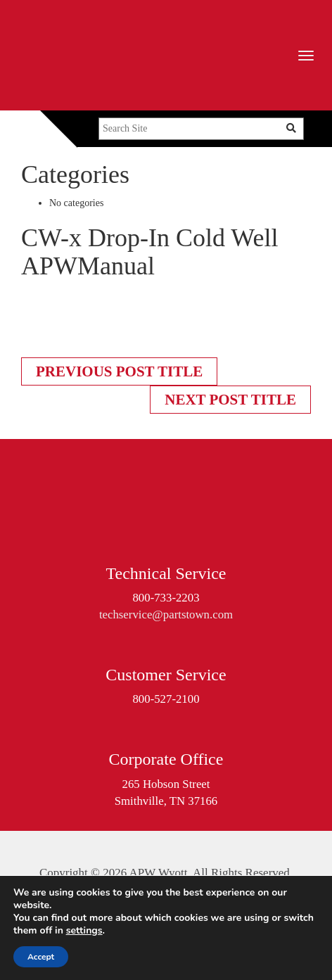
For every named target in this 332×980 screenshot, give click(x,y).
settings (84, 931)
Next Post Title (230, 400)
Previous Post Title (119, 371)
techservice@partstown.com (166, 615)
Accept (41, 957)
